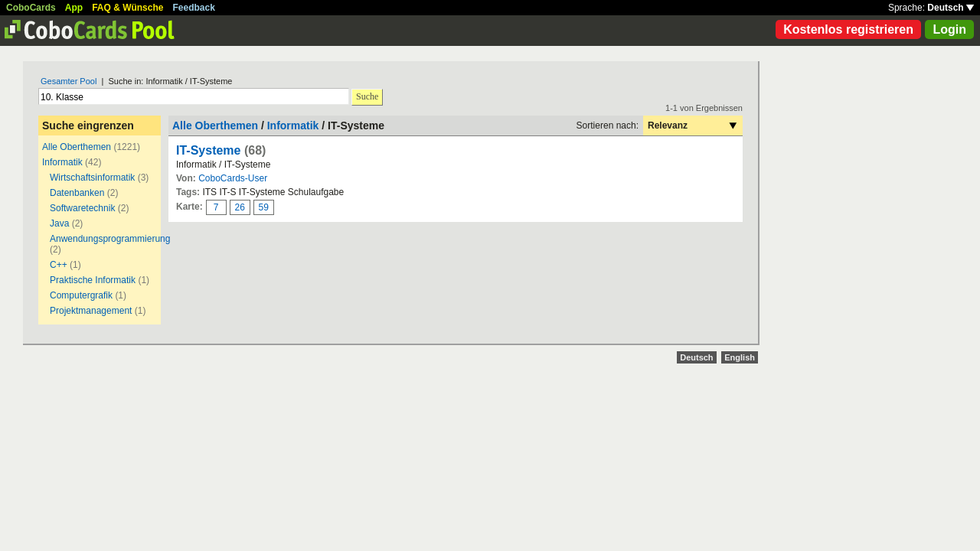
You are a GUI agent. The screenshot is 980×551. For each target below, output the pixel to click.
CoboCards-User (233, 178)
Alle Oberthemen (77, 147)
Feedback (194, 8)
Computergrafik (81, 295)
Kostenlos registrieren (848, 29)
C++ (60, 265)
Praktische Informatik (93, 280)
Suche (367, 96)
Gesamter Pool (69, 81)
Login (949, 29)
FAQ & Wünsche (127, 8)
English (740, 357)
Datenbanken (77, 193)
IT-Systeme (208, 150)
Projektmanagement (91, 311)
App (74, 8)
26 (240, 207)
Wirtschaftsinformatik (92, 178)
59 (264, 207)
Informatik (62, 162)
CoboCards (31, 8)
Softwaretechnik (82, 208)
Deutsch (951, 8)
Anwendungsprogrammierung (110, 239)
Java (59, 223)
